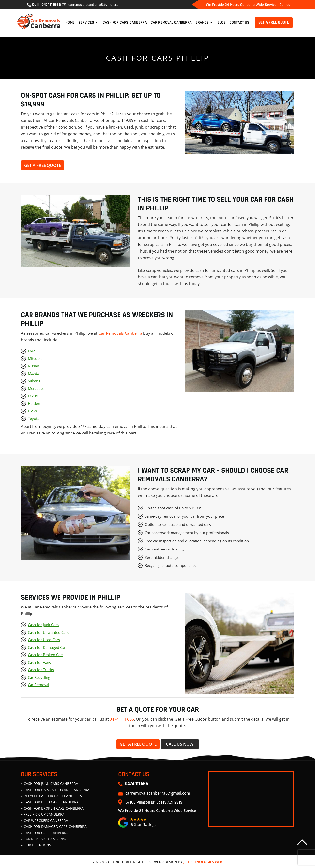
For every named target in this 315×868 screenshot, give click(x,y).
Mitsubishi (37, 358)
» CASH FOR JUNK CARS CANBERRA (49, 784)
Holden (34, 403)
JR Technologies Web (203, 862)
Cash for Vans (39, 662)
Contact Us (239, 22)
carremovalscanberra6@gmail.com (92, 5)
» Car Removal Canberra (44, 839)
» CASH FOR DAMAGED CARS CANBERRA (54, 827)
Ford (32, 351)
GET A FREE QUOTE (274, 22)
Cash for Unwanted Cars (48, 632)
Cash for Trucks (41, 670)
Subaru (34, 381)
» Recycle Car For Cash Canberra (51, 796)
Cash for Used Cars (44, 640)
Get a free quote (43, 165)
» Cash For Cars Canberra (45, 833)
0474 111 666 (122, 719)
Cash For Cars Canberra (125, 22)
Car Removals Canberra (120, 333)
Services (86, 22)
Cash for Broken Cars (46, 655)
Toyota (34, 418)
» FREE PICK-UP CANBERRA (43, 814)
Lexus (33, 396)
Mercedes (36, 388)
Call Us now (180, 744)
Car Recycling (39, 677)
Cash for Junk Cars (43, 625)
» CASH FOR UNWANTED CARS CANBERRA (55, 790)
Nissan (33, 366)
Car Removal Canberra (171, 22)
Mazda (33, 373)
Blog (221, 22)
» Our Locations (36, 845)
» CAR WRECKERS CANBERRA (45, 820)
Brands (202, 22)
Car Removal (39, 685)
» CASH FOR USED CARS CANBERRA (50, 802)
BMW (32, 411)
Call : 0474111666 (44, 5)
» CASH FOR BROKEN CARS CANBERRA (52, 808)
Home (70, 22)
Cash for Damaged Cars (48, 647)
